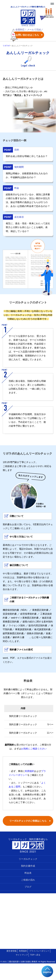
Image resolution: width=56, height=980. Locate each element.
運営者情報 (11, 951)
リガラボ (6, 46)
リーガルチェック (28, 859)
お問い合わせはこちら (27, 35)
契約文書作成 (28, 866)
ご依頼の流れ (28, 880)
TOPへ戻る (35, 955)
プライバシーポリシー (39, 951)
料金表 (28, 873)
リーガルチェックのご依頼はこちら (28, 821)
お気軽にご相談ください (34, 749)
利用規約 (30, 771)
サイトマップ (22, 955)
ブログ (28, 887)
